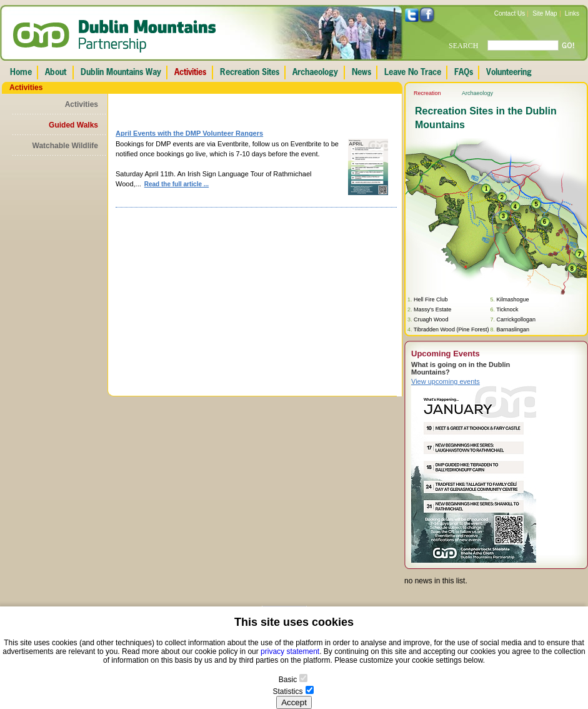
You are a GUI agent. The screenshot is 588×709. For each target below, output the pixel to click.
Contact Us (510, 13)
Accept (294, 702)
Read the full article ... (177, 184)
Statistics (287, 691)
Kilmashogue (512, 299)
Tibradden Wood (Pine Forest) (451, 329)
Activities (82, 104)
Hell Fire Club (431, 299)
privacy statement (290, 651)
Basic (288, 680)
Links (572, 13)
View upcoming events (446, 381)
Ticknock (507, 309)
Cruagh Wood (431, 319)
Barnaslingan (513, 329)
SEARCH (463, 46)
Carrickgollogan (516, 319)
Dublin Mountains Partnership (115, 36)
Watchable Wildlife (65, 146)
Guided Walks (73, 125)
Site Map (545, 13)
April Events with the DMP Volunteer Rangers (189, 133)
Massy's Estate (432, 309)
